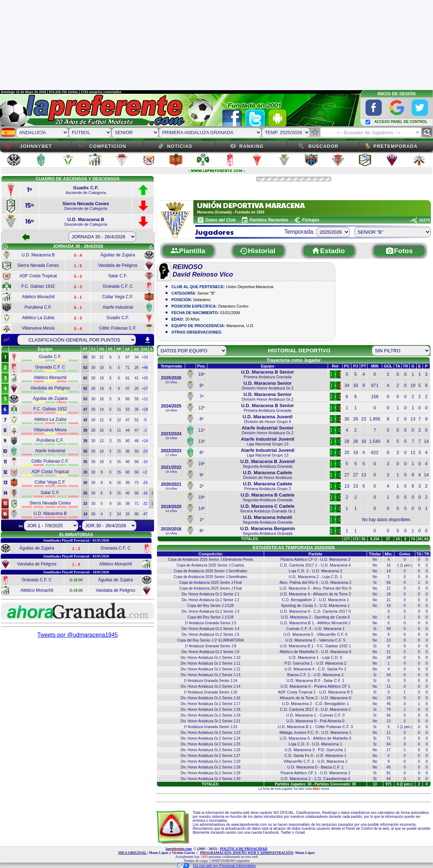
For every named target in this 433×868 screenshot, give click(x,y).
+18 (145, 409)
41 (137, 378)
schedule (5, 247)
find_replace (427, 133)
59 (137, 451)
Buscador (323, 146)
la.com (179, 849)
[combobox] (371, 132)
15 (119, 441)
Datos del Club (220, 220)
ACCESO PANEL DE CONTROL (401, 122)
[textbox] (371, 133)
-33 (145, 483)
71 (128, 368)
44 (128, 430)
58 (137, 472)
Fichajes (311, 220)
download (148, 340)
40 (128, 493)
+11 (145, 399)
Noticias (180, 146)
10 (102, 430)
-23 (145, 451)
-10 (145, 462)
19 (102, 368)
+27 (145, 389)
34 (137, 357)
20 (137, 389)
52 (137, 420)
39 (128, 483)
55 (137, 399)
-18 (145, 493)
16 (102, 399)
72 (137, 483)
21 (102, 357)
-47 (145, 514)
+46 (145, 368)
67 (128, 357)
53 (128, 409)
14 (102, 409)
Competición (108, 146)
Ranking (252, 146)
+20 (145, 378)
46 (137, 441)
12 (102, 420)
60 (128, 441)
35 (137, 409)
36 (128, 451)
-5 (145, 420)
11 (119, 409)
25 (137, 368)
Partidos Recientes (269, 220)
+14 (145, 441)
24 (119, 514)
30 (93, 357)
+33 (145, 357)
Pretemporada (396, 146)
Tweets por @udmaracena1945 (77, 635)
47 (128, 389)
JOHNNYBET (36, 146)
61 (128, 378)
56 (137, 462)
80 (137, 514)
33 (128, 514)
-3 (145, 430)
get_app (151, 247)
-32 (145, 504)
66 (128, 399)
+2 (145, 472)
